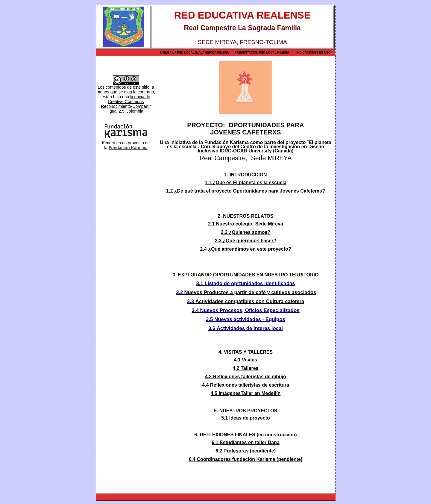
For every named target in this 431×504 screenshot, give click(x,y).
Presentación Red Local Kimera (262, 53)
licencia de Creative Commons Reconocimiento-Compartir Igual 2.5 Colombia (126, 104)
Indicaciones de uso (314, 53)
